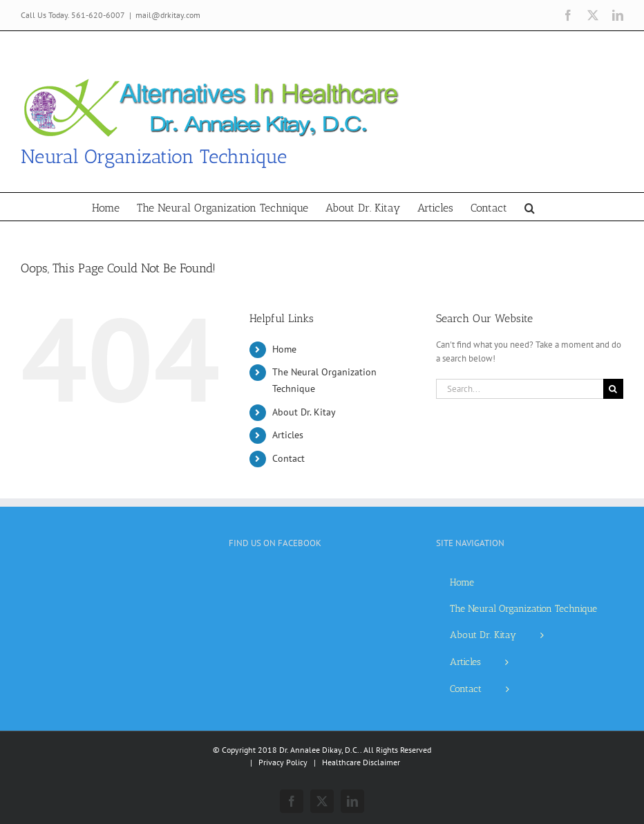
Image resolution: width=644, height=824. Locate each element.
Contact (288, 458)
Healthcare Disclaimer (361, 762)
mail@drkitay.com (168, 15)
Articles (288, 435)
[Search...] (520, 389)
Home (284, 349)
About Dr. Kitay (304, 412)
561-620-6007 (98, 15)
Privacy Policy (283, 762)
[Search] (613, 389)
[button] (530, 207)
